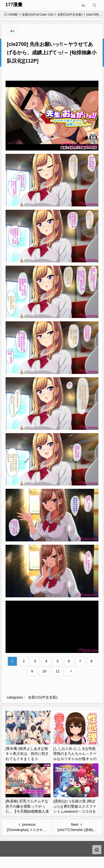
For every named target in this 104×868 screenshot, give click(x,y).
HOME (11, 14)
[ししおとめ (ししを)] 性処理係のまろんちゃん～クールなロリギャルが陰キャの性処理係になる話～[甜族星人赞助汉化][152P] (75, 759)
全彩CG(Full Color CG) (38, 14)
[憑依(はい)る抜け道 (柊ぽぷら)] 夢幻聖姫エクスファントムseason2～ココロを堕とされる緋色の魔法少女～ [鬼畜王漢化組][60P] (75, 811)
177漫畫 (14, 5)
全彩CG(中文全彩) (70, 14)
